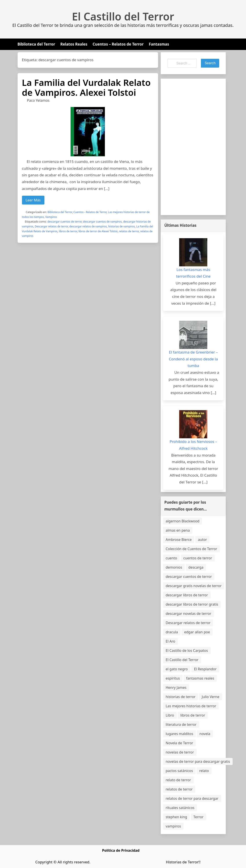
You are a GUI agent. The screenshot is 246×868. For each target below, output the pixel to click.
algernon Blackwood (182, 521)
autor (202, 540)
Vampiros (51, 217)
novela (205, 734)
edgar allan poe (197, 632)
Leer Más (33, 200)
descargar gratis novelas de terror (193, 586)
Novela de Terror (179, 743)
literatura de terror (181, 724)
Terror (199, 817)
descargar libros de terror (187, 595)
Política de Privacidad (121, 850)
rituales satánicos (180, 808)
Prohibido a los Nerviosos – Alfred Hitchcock (193, 445)
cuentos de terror (198, 558)
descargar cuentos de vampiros (102, 222)
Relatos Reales (74, 44)
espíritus (173, 678)
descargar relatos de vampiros (88, 226)
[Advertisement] (193, 147)
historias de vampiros (121, 226)
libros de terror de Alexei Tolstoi (98, 231)
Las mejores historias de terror (191, 706)
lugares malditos (179, 734)
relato (204, 771)
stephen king (176, 817)
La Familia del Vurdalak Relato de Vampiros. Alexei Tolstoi (86, 87)
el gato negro (177, 669)
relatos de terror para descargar (192, 798)
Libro (170, 715)
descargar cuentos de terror (64, 222)
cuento (171, 558)
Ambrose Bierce (179, 540)
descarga (196, 567)
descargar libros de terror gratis (192, 604)
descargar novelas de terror (188, 614)
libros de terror (68, 231)
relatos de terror (129, 231)
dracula (172, 632)
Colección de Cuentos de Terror (191, 549)
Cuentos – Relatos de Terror (118, 44)
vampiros (173, 826)
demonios (174, 567)
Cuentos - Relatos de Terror (90, 212)
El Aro (170, 641)
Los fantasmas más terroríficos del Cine (193, 273)
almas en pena (178, 530)
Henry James (176, 687)
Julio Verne (211, 697)
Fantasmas (159, 44)
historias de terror (180, 697)
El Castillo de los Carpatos (187, 651)
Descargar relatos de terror (51, 226)
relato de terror (178, 780)
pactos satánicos (179, 771)
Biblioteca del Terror (36, 44)
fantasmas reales (200, 678)
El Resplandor (205, 669)
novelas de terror (180, 752)
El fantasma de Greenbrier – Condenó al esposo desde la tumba (193, 359)
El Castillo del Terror (123, 17)
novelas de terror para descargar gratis (198, 761)
